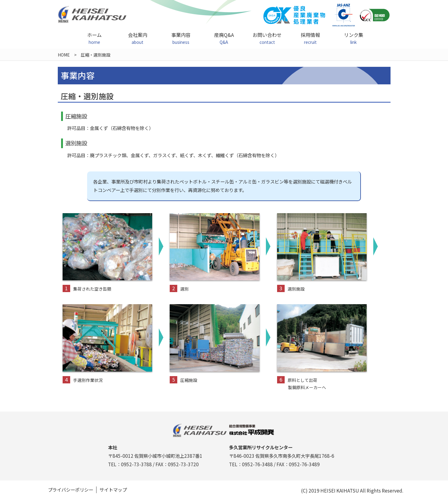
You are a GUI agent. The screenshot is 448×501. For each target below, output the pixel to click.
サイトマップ (113, 490)
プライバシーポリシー (70, 490)
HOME (64, 55)
